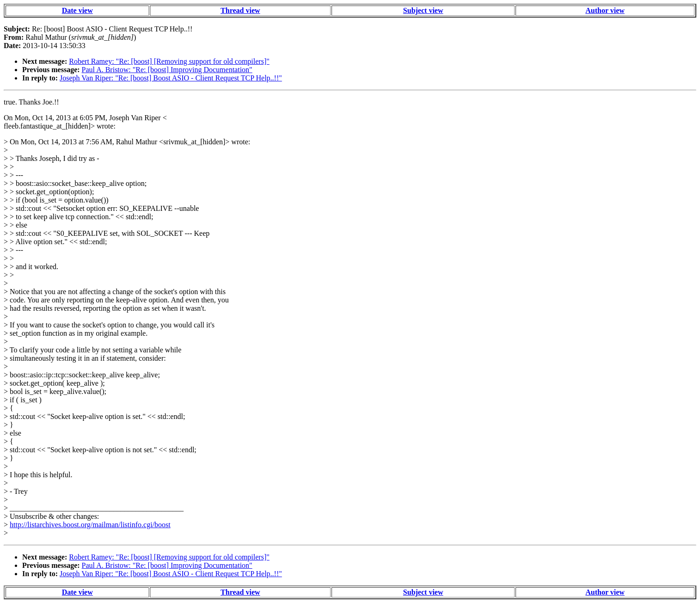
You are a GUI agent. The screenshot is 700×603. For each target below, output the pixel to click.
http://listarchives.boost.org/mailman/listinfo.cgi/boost (90, 525)
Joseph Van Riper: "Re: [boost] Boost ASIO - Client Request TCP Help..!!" (171, 78)
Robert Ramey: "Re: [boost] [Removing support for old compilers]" (169, 61)
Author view (605, 10)
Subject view (423, 10)
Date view (77, 10)
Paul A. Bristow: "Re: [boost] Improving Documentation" (167, 70)
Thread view (240, 10)
